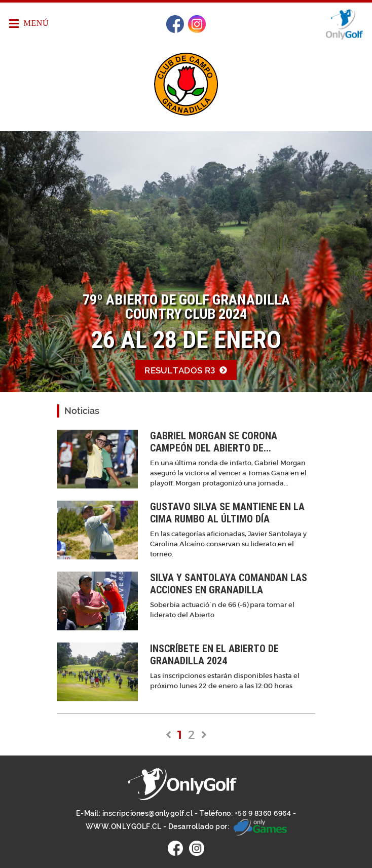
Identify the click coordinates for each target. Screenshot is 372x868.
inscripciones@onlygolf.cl (148, 813)
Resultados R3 (186, 370)
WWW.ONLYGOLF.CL (124, 826)
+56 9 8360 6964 (263, 813)
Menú (29, 24)
